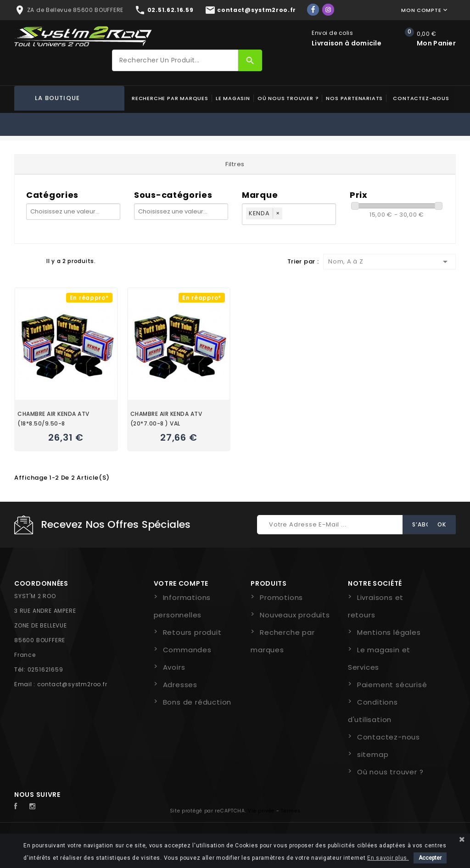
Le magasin (233, 98)
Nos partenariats (354, 98)
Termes (291, 811)
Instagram (35, 806)
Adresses (180, 685)
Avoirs (174, 667)
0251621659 (45, 669)
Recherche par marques (170, 98)
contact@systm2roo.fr (72, 684)
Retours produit (192, 632)
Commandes (187, 650)
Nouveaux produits (295, 615)
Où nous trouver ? (288, 98)
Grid (19, 261)
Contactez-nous (421, 98)
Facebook (21, 806)
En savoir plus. (388, 858)
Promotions (281, 597)
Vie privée (261, 811)
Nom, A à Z (389, 262)
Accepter (430, 858)
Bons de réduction (197, 702)
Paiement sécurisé (392, 685)
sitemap (373, 754)
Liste (35, 261)
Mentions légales (389, 632)
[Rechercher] (175, 60)
